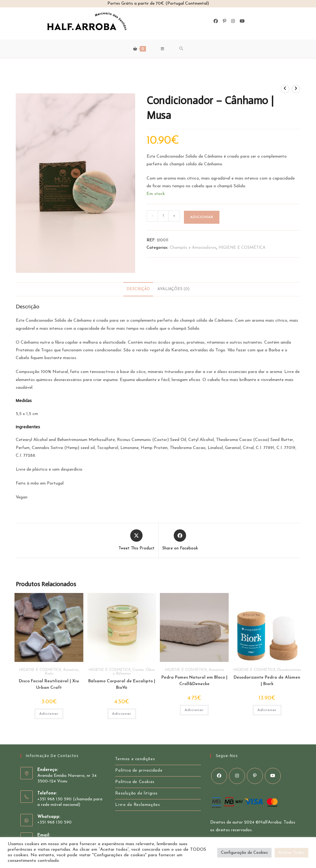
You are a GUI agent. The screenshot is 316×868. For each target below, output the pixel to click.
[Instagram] (233, 21)
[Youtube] (242, 21)
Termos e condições (135, 759)
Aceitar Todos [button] (291, 853)
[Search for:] (181, 49)
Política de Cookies (135, 782)
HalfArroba (270, 822)
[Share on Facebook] (180, 540)
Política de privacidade (139, 771)
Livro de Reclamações (137, 805)
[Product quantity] (163, 216)
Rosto (49, 674)
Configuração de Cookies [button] (244, 853)
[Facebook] (216, 21)
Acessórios (71, 670)
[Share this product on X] (137, 540)
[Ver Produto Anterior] (285, 89)
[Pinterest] (225, 21)
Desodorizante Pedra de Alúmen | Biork (267, 681)
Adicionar (202, 217)
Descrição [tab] (138, 289)
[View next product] (296, 89)
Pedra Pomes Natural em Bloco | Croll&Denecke (194, 681)
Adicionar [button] (49, 714)
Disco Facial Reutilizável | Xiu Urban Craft (49, 684)
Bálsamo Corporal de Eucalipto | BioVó (122, 684)
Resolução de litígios (136, 793)
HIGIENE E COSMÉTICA (242, 248)
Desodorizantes (289, 670)
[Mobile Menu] (163, 49)
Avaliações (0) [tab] (173, 289)
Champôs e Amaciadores (193, 248)
